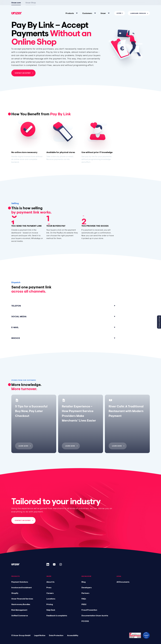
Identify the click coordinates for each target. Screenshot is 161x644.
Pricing (50, 604)
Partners (85, 593)
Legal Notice (40, 635)
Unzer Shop (31, 3)
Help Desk (51, 610)
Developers (87, 587)
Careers (50, 593)
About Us (50, 582)
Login (119, 13)
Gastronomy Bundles (21, 604)
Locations (51, 599)
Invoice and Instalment (22, 587)
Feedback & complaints (57, 616)
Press (49, 587)
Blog (84, 582)
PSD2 (84, 604)
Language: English (138, 13)
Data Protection (56, 635)
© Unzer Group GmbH (21, 635)
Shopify (15, 593)
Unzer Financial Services (22, 599)
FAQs (84, 599)
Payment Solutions (20, 582)
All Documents (123, 582)
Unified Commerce (20, 616)
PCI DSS (85, 621)
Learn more (23, 446)
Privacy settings (159, 322)
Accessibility (73, 635)
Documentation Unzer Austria (95, 616)
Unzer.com (16, 3)
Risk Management (19, 610)
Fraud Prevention (89, 610)
